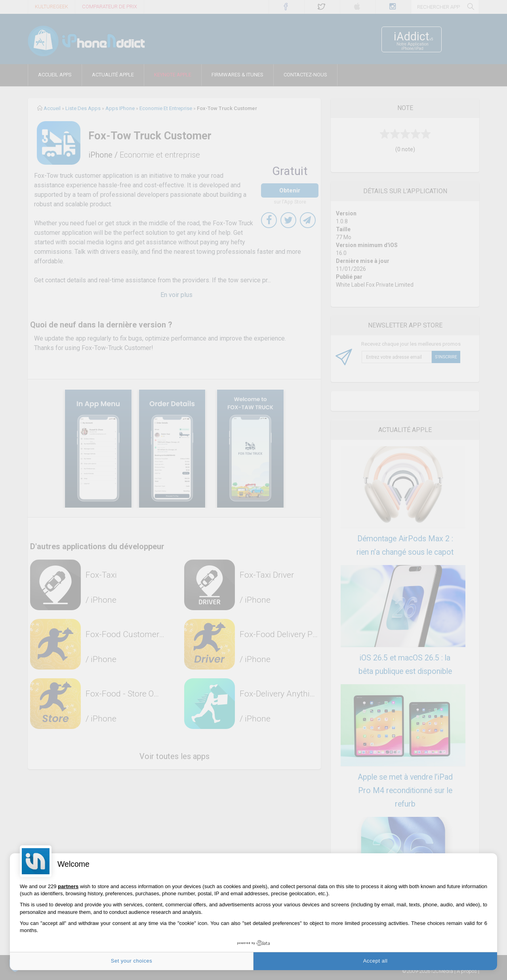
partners (68, 886)
